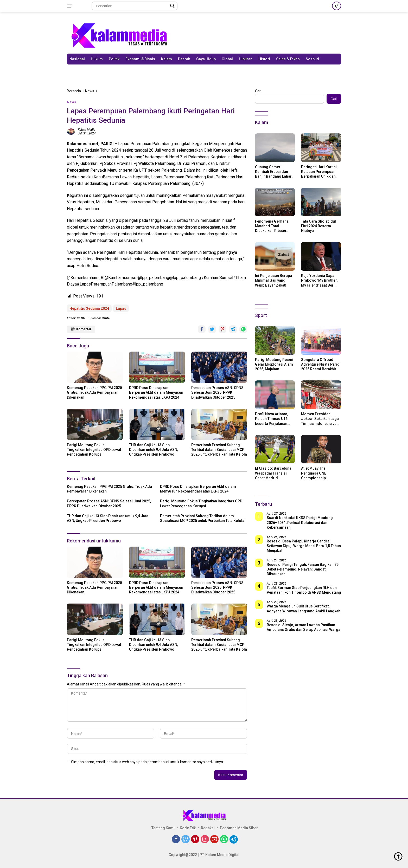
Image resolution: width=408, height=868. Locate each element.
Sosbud (312, 59)
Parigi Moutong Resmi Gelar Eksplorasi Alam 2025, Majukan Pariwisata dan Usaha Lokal (274, 365)
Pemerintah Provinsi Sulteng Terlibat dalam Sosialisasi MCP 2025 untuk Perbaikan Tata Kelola (219, 450)
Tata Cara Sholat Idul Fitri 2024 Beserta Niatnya (318, 226)
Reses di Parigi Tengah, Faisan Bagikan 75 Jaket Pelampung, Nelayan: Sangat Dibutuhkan (303, 569)
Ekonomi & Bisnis (140, 59)
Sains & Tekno (288, 59)
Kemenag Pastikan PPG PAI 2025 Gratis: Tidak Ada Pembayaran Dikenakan (94, 392)
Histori (264, 59)
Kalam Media (87, 130)
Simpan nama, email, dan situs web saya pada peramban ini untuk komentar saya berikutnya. (147, 762)
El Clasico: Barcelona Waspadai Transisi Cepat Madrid (273, 473)
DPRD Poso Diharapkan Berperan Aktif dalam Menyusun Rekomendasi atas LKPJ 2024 (156, 392)
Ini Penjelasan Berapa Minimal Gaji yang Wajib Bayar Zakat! (273, 280)
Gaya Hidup (206, 59)
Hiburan (246, 59)
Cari (258, 91)
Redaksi (208, 828)
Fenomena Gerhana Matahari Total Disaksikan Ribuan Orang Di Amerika (272, 226)
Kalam (167, 59)
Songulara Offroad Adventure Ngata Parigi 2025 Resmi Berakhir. (321, 364)
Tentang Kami (163, 828)
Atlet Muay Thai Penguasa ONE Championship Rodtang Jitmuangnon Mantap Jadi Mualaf (320, 473)
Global (227, 59)
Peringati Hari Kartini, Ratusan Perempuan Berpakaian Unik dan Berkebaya (319, 172)
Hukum (97, 59)
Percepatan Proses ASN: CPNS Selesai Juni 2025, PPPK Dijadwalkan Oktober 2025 (217, 392)
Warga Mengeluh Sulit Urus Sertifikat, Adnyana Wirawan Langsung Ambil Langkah (304, 608)
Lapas (121, 308)
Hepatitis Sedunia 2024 (89, 308)
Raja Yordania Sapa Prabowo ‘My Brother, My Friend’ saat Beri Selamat (319, 281)
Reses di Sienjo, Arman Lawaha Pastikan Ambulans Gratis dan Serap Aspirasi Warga (304, 627)
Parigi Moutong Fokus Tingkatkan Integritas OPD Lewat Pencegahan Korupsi (94, 450)
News (71, 102)
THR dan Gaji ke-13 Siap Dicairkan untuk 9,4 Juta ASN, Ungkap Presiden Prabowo (154, 450)
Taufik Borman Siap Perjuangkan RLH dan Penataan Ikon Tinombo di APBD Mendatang (304, 590)
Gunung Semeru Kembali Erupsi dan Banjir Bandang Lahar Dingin (273, 172)
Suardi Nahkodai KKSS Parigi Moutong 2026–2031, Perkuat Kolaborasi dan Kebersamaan (300, 522)
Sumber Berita (100, 318)
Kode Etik (188, 828)
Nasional (77, 59)
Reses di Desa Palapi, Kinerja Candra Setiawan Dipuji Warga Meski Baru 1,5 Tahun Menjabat (304, 546)
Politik (114, 59)
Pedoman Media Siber (239, 828)
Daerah (184, 59)
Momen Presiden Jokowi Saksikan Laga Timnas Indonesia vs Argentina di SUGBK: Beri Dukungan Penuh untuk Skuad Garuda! (320, 419)
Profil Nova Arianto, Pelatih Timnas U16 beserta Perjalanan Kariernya (272, 419)
